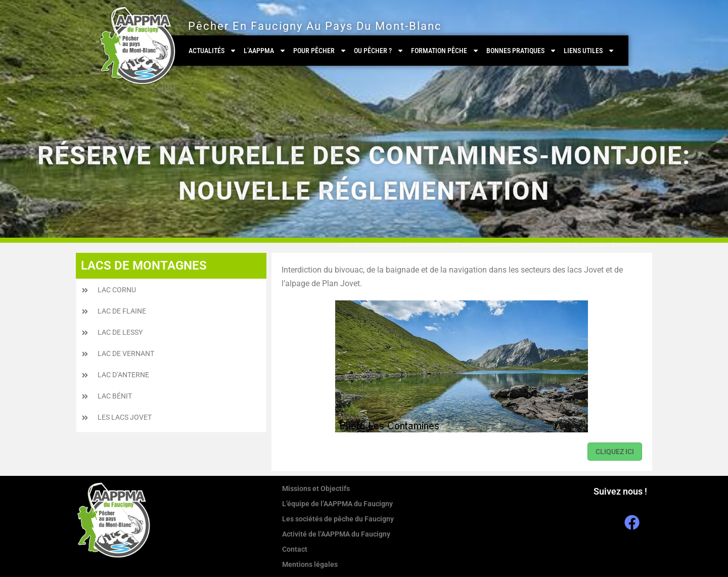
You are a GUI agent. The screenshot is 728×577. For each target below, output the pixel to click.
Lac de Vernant (126, 353)
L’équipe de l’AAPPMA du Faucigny (337, 504)
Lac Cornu (117, 290)
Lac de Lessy (120, 332)
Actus (376, 245)
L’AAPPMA (265, 51)
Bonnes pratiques (521, 51)
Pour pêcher (320, 51)
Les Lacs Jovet (125, 417)
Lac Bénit (115, 396)
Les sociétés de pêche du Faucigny (338, 519)
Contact (295, 549)
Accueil (350, 245)
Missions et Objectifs (316, 489)
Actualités (213, 51)
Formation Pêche (445, 51)
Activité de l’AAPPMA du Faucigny (336, 534)
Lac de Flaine (122, 311)
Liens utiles (589, 51)
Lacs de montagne (417, 245)
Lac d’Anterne (123, 375)
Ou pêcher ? (379, 51)
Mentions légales (310, 564)
